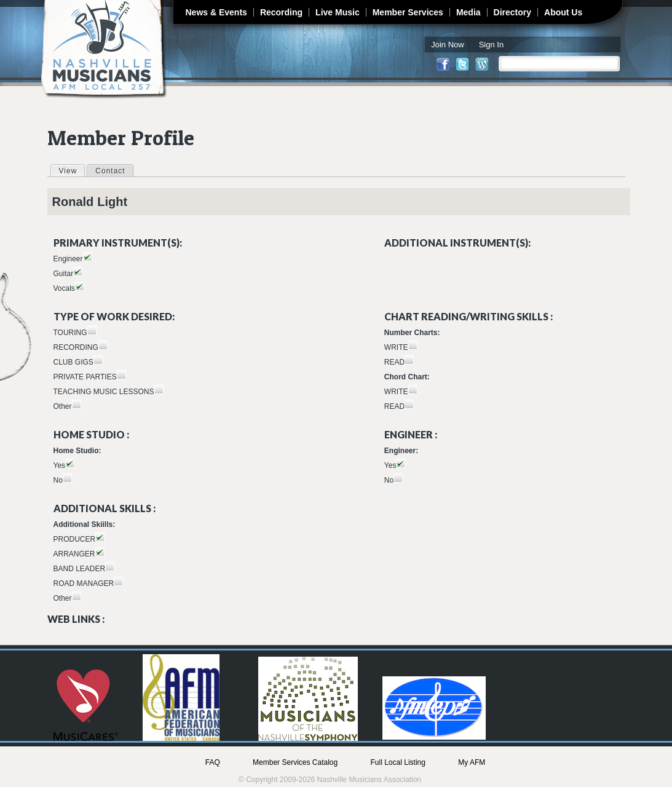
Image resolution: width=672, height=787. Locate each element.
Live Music (338, 12)
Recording (281, 12)
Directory (512, 12)
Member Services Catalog (295, 762)
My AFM (472, 762)
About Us (563, 12)
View (72, 170)
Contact (110, 171)
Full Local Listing (398, 762)
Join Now (447, 45)
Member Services (408, 12)
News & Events (216, 12)
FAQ (213, 762)
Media (468, 12)
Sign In (491, 45)
